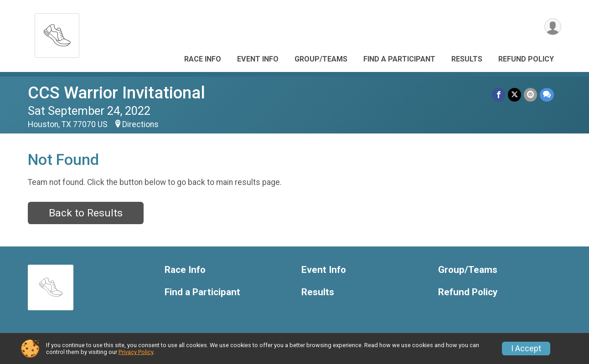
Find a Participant (399, 59)
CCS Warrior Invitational (116, 93)
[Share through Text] (547, 95)
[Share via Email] (530, 95)
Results (467, 59)
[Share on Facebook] (499, 95)
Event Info (258, 59)
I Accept (526, 349)
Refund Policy (526, 59)
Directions (140, 124)
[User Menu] (553, 27)
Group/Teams (321, 59)
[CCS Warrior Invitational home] (57, 33)
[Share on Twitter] (514, 95)
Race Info (203, 59)
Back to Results (86, 213)
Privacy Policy (136, 352)
